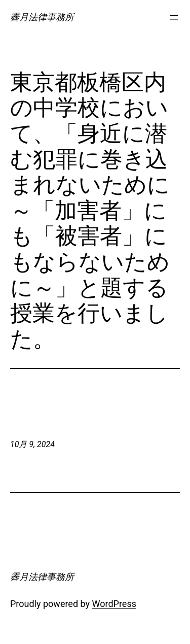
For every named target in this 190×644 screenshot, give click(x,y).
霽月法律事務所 (42, 17)
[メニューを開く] (174, 17)
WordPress (114, 604)
